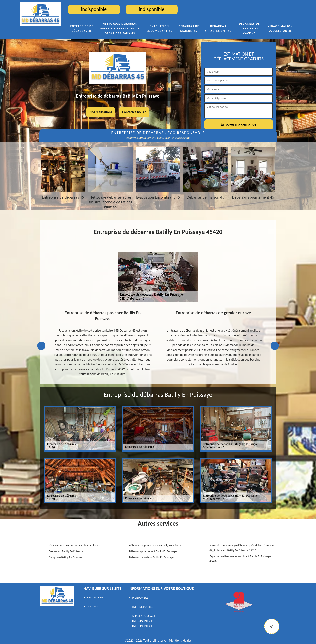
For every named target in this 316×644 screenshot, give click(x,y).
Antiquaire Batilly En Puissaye (65, 557)
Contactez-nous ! (134, 112)
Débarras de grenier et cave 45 (249, 29)
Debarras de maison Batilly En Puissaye (151, 557)
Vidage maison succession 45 (280, 29)
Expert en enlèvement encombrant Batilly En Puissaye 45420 (240, 559)
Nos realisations (101, 112)
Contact (93, 606)
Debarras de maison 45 (189, 29)
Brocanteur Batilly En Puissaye (66, 551)
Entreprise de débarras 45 (82, 29)
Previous (41, 346)
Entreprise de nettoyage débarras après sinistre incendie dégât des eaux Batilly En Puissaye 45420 (242, 548)
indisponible (142, 621)
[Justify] (272, 626)
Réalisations (95, 598)
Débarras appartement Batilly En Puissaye (153, 551)
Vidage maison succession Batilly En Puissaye (74, 546)
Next (275, 346)
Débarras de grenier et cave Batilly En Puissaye (156, 546)
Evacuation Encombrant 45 (160, 29)
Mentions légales (180, 640)
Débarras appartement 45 (218, 29)
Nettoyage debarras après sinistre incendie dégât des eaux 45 (120, 29)
